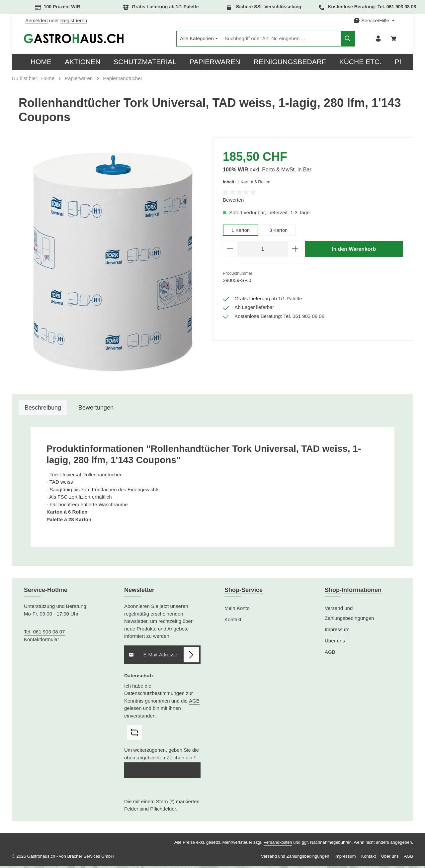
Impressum (337, 631)
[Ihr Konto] (377, 40)
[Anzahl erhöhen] (295, 251)
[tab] (43, 410)
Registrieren (74, 20)
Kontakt (233, 621)
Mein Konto (237, 610)
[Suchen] (338, 40)
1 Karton (241, 232)
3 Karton (279, 232)
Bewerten (233, 201)
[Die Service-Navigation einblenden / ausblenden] (374, 21)
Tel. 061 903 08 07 (44, 634)
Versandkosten (278, 844)
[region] (112, 264)
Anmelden (37, 20)
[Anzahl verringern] (230, 251)
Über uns (335, 643)
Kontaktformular (42, 641)
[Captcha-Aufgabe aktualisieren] (135, 735)
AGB (194, 702)
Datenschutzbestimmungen (154, 695)
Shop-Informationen (353, 592)
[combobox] (271, 40)
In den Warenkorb (354, 251)
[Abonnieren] (191, 657)
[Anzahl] (263, 251)
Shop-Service (244, 592)
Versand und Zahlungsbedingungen (349, 615)
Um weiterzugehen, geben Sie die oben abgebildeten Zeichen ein (162, 756)
